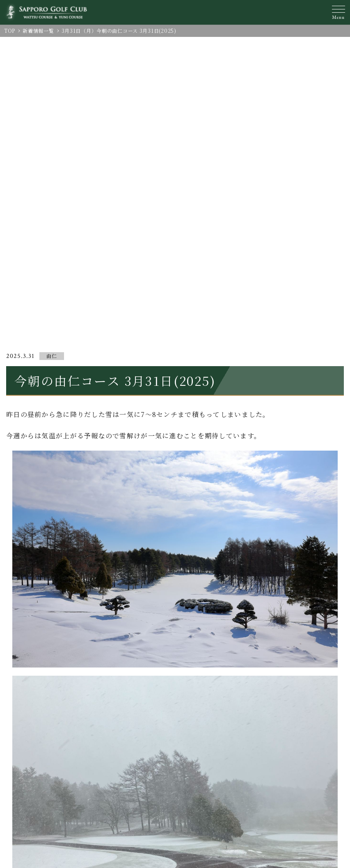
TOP (10, 31)
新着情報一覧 (38, 31)
